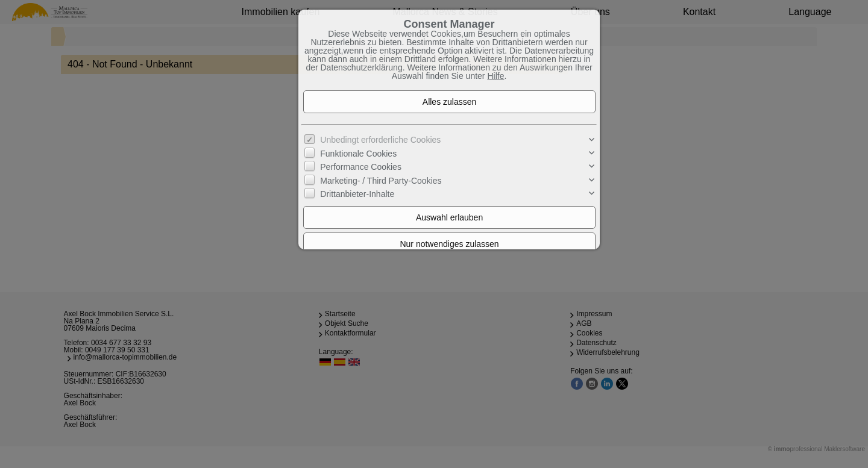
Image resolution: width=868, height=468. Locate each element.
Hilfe (495, 76)
